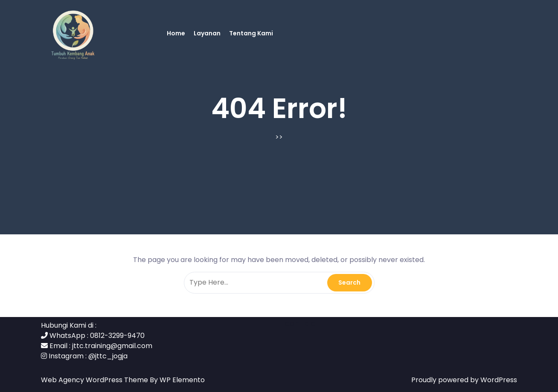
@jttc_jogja (108, 356)
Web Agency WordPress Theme (95, 380)
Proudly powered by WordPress (464, 380)
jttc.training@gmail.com (112, 346)
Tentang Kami (251, 33)
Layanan (207, 33)
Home (176, 33)
